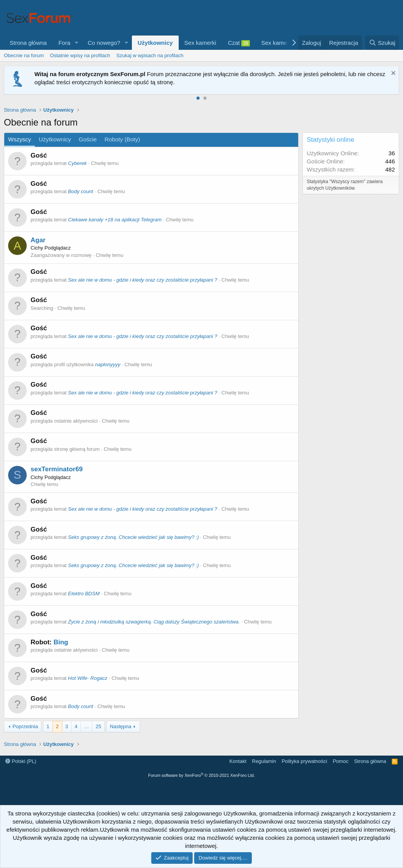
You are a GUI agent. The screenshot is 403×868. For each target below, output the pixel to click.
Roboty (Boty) (122, 139)
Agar (38, 240)
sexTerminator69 (57, 469)
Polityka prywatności (304, 761)
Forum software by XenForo (201, 775)
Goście (88, 139)
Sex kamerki (201, 43)
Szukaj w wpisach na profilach (150, 55)
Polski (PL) (21, 761)
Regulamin (264, 761)
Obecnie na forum (24, 55)
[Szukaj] (382, 43)
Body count (81, 191)
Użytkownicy (155, 43)
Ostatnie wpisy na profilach (80, 55)
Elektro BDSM (84, 594)
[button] (77, 43)
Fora (64, 43)
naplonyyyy (108, 364)
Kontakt (238, 761)
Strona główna (28, 43)
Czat (239, 43)
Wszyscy (20, 139)
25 (98, 726)
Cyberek (77, 163)
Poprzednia (25, 726)
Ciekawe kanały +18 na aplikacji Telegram (115, 220)
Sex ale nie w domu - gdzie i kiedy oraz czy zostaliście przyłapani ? (143, 280)
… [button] (86, 726)
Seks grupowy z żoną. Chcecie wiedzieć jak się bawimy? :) (133, 537)
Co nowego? (104, 43)
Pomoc (340, 761)
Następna (121, 726)
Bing (61, 642)
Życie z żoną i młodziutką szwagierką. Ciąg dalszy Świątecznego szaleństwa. (154, 622)
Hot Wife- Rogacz (88, 678)
